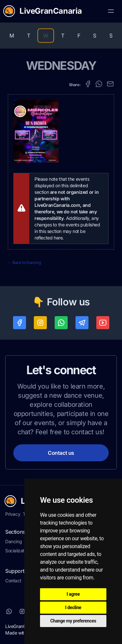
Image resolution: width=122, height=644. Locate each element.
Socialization (18, 551)
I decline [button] (73, 607)
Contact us (61, 453)
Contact (13, 581)
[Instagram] (22, 611)
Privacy (13, 514)
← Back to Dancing (24, 262)
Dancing (14, 541)
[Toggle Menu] (111, 11)
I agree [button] (73, 594)
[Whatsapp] (9, 611)
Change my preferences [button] (73, 621)
